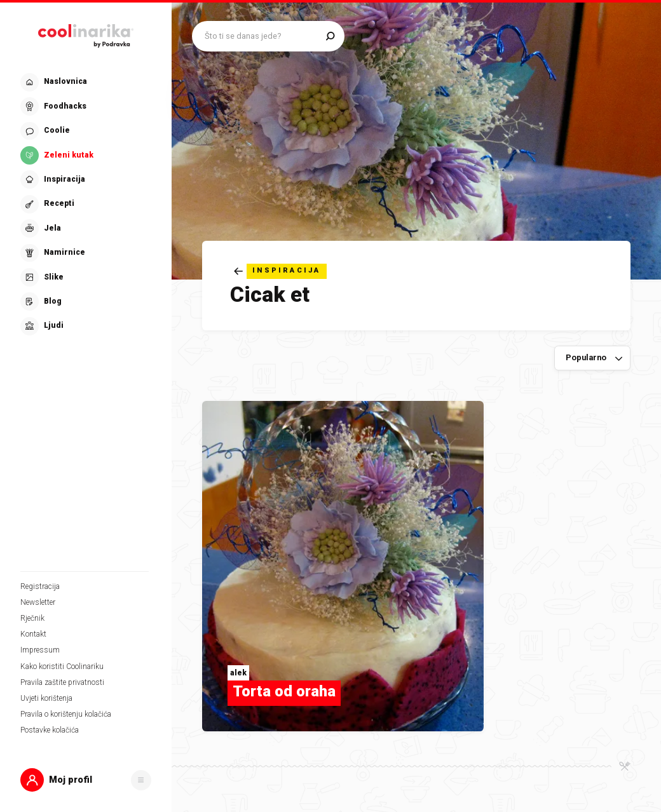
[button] (86, 780)
